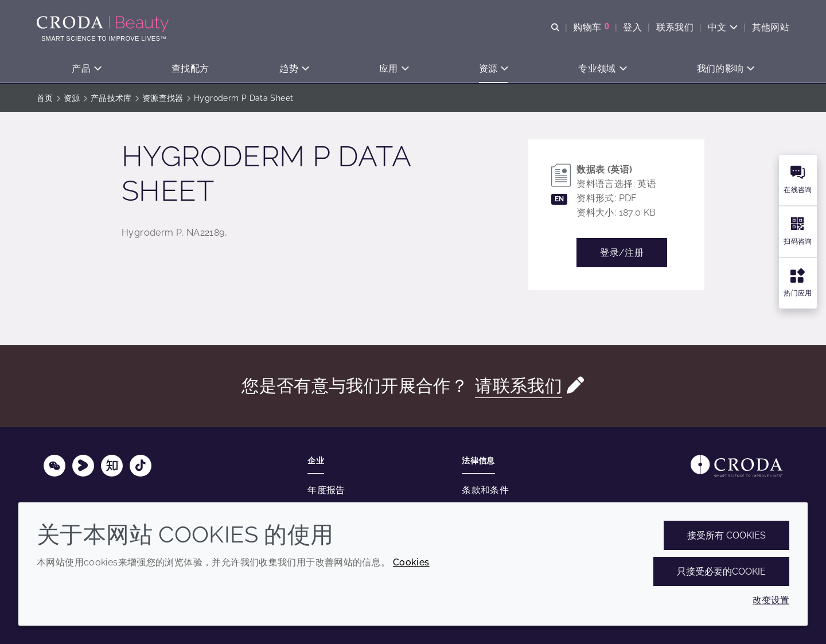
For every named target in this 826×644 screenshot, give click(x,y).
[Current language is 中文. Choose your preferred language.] (722, 27)
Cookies (411, 562)
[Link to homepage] (737, 466)
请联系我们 (519, 386)
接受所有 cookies (726, 535)
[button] (86, 69)
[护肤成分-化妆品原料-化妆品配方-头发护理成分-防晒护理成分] (104, 24)
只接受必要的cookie (721, 571)
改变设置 (771, 600)
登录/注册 (622, 253)
